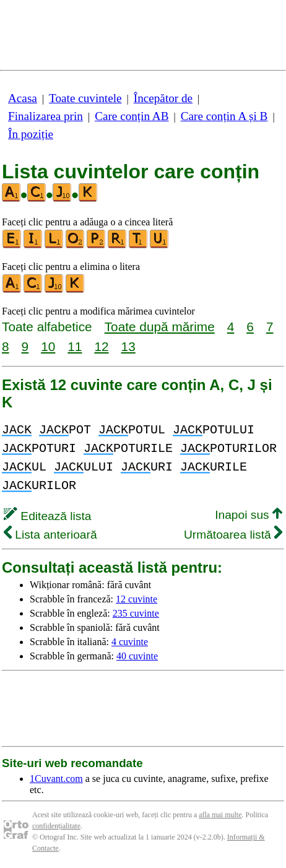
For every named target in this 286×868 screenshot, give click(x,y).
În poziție (31, 134)
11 (75, 346)
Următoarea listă (233, 535)
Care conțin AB (132, 116)
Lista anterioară (50, 535)
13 (128, 346)
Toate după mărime (160, 327)
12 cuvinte (136, 599)
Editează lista (47, 516)
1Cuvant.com (56, 779)
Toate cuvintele (85, 98)
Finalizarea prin (45, 116)
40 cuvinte (137, 656)
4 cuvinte (130, 642)
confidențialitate (56, 826)
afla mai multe (220, 815)
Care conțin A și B (224, 116)
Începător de (163, 98)
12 (101, 346)
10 (48, 346)
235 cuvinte (136, 613)
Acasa (23, 98)
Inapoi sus (249, 515)
